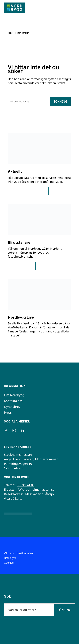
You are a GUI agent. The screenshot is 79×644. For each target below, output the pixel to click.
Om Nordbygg (14, 395)
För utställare (22, 266)
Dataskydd (10, 558)
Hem (11, 33)
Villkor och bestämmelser (19, 553)
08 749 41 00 (26, 485)
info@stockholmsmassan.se (35, 489)
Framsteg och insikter (28, 191)
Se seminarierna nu (26, 345)
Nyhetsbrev (12, 407)
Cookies (9, 563)
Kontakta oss (13, 401)
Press (8, 412)
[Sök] (29, 101)
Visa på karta (13, 498)
